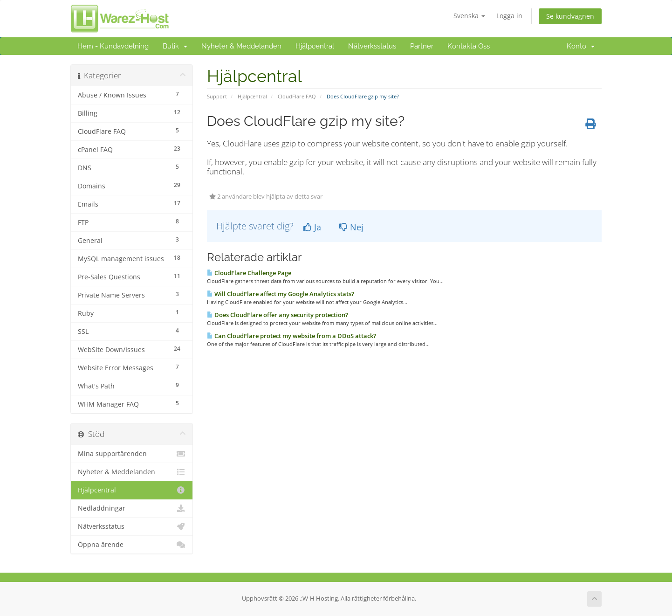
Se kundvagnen (570, 16)
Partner (422, 46)
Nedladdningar (132, 508)
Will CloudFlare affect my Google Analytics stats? (281, 294)
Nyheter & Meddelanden (241, 46)
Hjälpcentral (315, 46)
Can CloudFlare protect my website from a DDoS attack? (291, 336)
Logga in (509, 16)
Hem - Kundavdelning (113, 46)
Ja (312, 227)
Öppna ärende (132, 545)
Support (217, 96)
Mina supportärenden (132, 454)
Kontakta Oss (469, 46)
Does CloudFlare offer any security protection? (278, 315)
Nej (351, 227)
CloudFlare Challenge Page (249, 273)
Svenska (469, 16)
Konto (581, 46)
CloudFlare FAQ (297, 96)
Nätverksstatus (372, 46)
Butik (175, 46)
